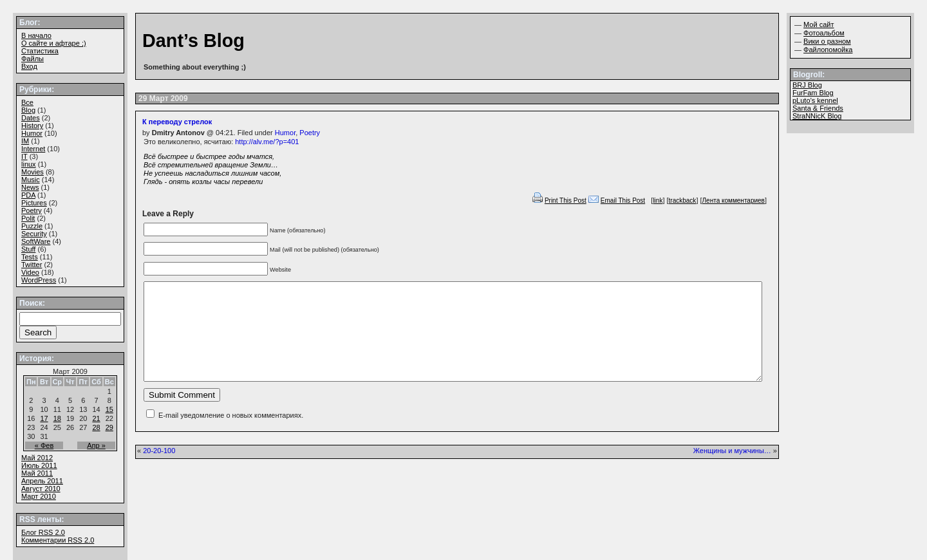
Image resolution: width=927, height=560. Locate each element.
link (658, 201)
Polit (28, 218)
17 (44, 418)
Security (34, 234)
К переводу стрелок (177, 122)
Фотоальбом (824, 33)
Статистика (40, 51)
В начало (36, 35)
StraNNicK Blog (817, 116)
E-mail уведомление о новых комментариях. (231, 434)
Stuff (28, 249)
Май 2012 (37, 458)
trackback (683, 201)
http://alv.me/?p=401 (267, 142)
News (30, 187)
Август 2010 (41, 489)
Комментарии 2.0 (58, 540)
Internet (33, 149)
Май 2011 (37, 473)
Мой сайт (819, 24)
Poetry (310, 133)
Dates (31, 118)
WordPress (39, 280)
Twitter (32, 265)
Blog (28, 110)
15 (109, 409)
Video (30, 272)
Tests (30, 257)
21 (96, 418)
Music (31, 180)
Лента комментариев (734, 201)
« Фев (44, 445)
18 (57, 418)
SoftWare (36, 241)
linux (29, 164)
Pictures (34, 203)
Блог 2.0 (43, 532)
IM (25, 141)
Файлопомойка (828, 50)
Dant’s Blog (193, 41)
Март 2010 (39, 496)
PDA (28, 195)
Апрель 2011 (42, 481)
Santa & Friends (818, 108)
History (32, 126)
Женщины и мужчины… (732, 470)
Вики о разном (827, 41)
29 (109, 427)
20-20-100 (159, 470)
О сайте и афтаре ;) (54, 43)
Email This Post (623, 201)
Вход (29, 66)
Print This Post (566, 201)
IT (24, 156)
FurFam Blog (813, 93)
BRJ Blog (807, 85)
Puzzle (32, 226)
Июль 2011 (39, 465)
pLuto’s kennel (815, 100)
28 (96, 427)
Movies (33, 172)
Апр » (96, 445)
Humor (285, 133)
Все (27, 102)
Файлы (33, 59)
